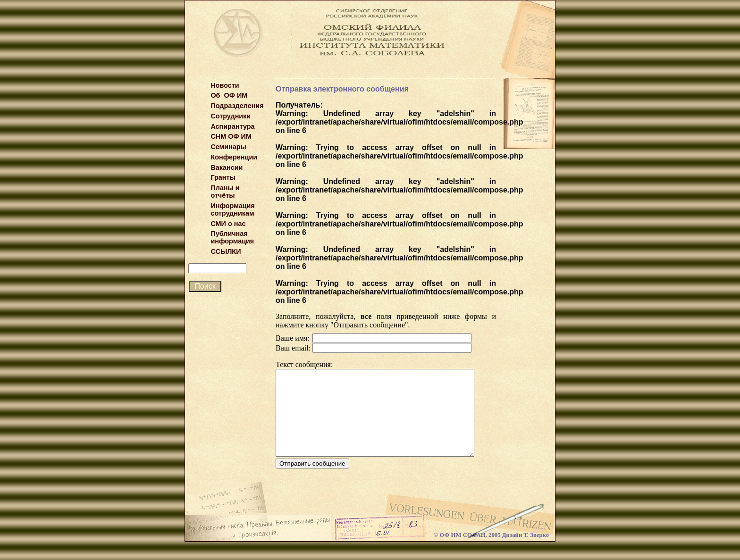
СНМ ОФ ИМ (231, 136)
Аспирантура (232, 126)
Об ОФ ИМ (229, 95)
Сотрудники (231, 116)
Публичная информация (232, 237)
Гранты (223, 177)
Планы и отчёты (225, 192)
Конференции (234, 157)
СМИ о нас (228, 224)
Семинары (228, 147)
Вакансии (227, 167)
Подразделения (237, 106)
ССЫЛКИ (226, 251)
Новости (225, 85)
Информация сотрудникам (232, 209)
